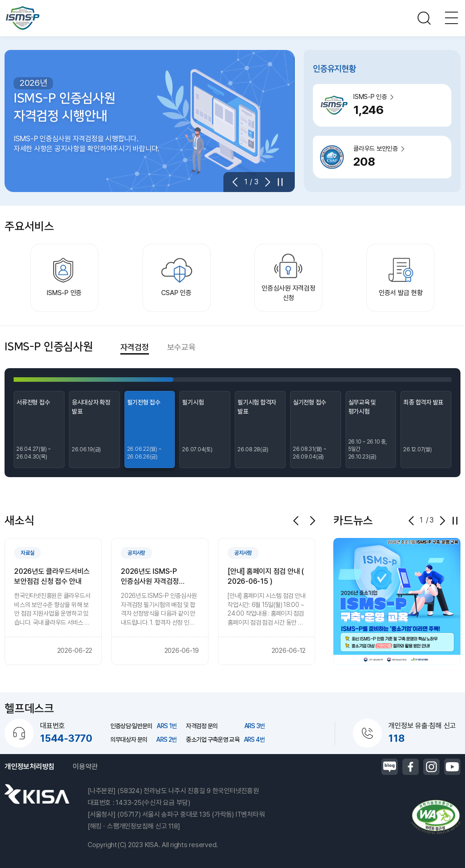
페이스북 (411, 767)
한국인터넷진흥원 (37, 794)
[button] (238, 182)
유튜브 (452, 767)
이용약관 (85, 767)
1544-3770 (66, 738)
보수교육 (181, 347)
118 (396, 738)
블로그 (390, 767)
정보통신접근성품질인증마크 (435, 817)
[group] (53, 602)
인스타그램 (431, 767)
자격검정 (135, 347)
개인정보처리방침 (30, 767)
